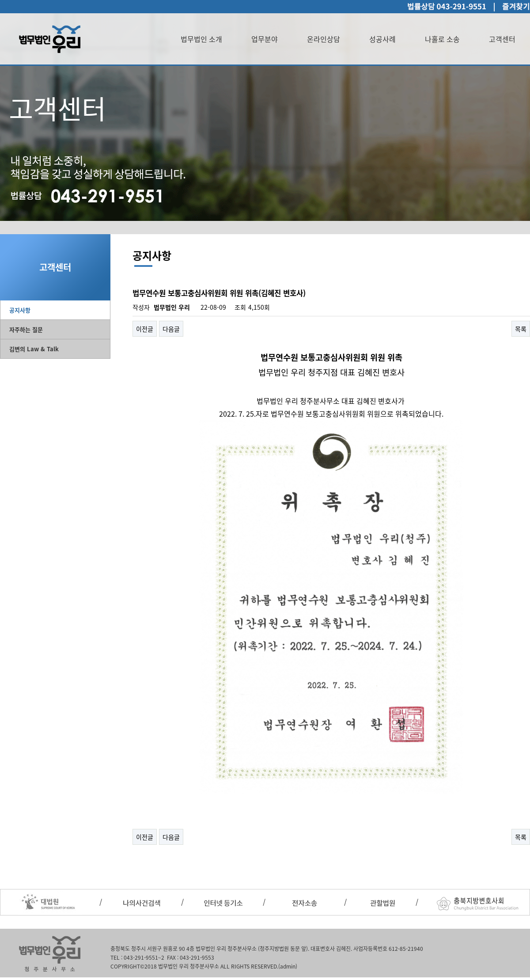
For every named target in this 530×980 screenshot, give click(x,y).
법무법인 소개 (201, 39)
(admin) (288, 966)
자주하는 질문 (26, 329)
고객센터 (502, 39)
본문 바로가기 (0, 0)
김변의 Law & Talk (34, 349)
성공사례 (382, 39)
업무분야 (265, 39)
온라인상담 (324, 39)
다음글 (171, 329)
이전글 (145, 329)
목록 (521, 329)
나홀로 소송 (442, 39)
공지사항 (20, 310)
